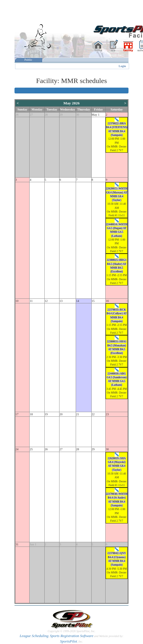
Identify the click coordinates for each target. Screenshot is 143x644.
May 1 (96, 115)
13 (61, 301)
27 (31, 115)
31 (17, 544)
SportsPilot (69, 641)
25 (31, 449)
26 (17, 115)
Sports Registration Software (72, 636)
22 (93, 414)
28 (46, 115)
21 (78, 414)
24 (17, 449)
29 (61, 115)
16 (107, 301)
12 (46, 301)
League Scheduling (34, 636)
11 (31, 301)
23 (107, 414)
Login (122, 66)
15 (93, 301)
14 (78, 301)
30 (78, 115)
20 (61, 414)
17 (17, 414)
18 (31, 414)
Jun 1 (33, 544)
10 (17, 301)
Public (28, 60)
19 (46, 414)
